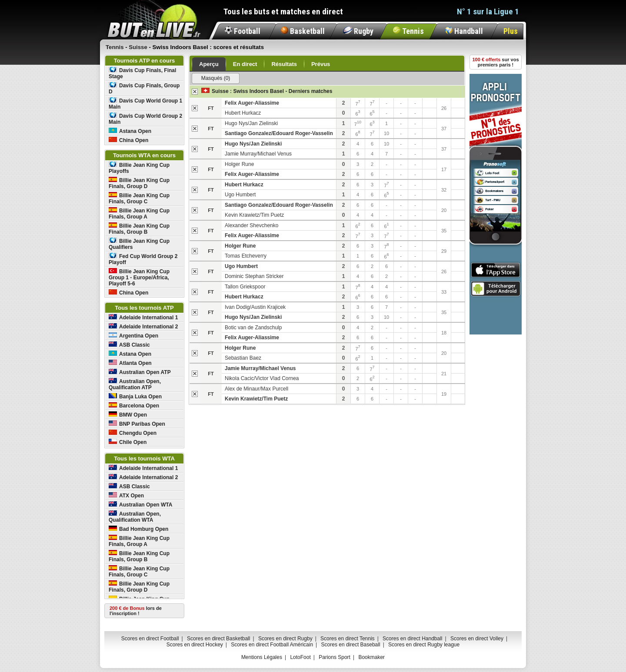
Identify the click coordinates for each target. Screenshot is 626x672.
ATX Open (126, 495)
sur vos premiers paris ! (496, 62)
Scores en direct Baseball (351, 645)
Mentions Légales (262, 657)
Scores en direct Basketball (218, 639)
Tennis (408, 31)
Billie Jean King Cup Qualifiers (139, 244)
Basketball (303, 31)
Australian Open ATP (140, 372)
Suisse (220, 91)
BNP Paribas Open (137, 424)
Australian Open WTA (140, 505)
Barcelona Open (134, 406)
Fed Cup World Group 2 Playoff (143, 259)
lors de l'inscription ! (136, 611)
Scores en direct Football (150, 639)
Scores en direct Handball (412, 639)
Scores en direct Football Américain (272, 645)
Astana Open (130, 131)
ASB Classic (129, 345)
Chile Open (128, 442)
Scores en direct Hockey (195, 645)
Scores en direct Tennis (348, 639)
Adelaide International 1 (143, 317)
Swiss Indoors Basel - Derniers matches (283, 91)
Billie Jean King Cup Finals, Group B (139, 229)
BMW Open (128, 415)
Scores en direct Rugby (285, 639)
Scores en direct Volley (477, 639)
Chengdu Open (133, 433)
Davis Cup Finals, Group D (144, 88)
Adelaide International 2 (143, 326)
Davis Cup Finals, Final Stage (142, 73)
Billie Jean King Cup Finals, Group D (139, 183)
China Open (128, 140)
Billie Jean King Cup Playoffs (139, 168)
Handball (464, 31)
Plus (511, 31)
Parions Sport (335, 657)
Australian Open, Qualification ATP (135, 384)
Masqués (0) (216, 78)
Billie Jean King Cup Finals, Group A (139, 214)
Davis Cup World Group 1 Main (145, 104)
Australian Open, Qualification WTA (135, 517)
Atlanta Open (130, 363)
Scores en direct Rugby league (424, 645)
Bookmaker (371, 657)
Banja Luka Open (135, 396)
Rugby (358, 31)
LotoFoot (300, 657)
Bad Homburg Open (138, 529)
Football (243, 31)
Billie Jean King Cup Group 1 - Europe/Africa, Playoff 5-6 (139, 277)
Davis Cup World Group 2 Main (145, 119)
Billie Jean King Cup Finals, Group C (139, 198)
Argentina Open (133, 336)
